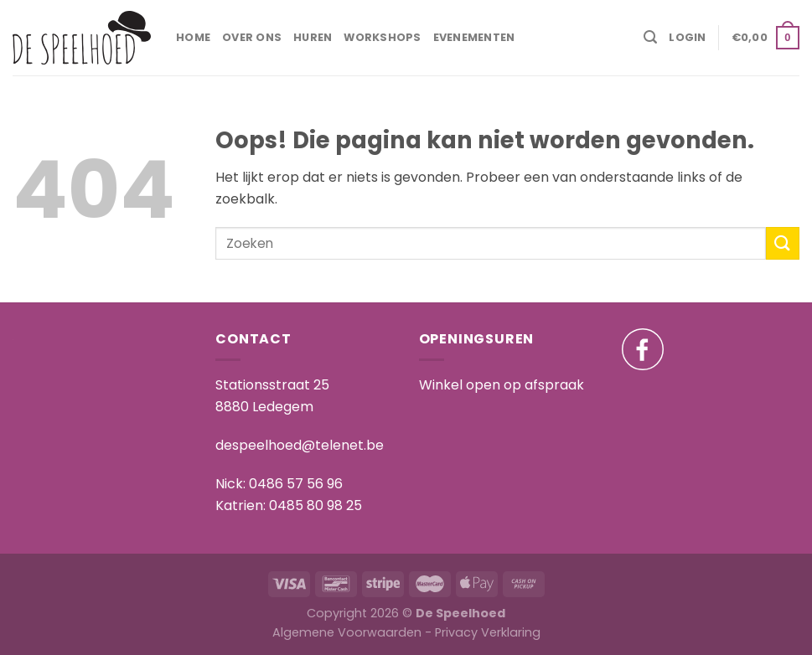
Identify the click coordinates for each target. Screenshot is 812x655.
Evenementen (474, 37)
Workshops (382, 37)
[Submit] (783, 243)
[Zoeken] (650, 37)
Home (193, 37)
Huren (313, 37)
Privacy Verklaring (488, 632)
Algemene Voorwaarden (347, 632)
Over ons (252, 37)
